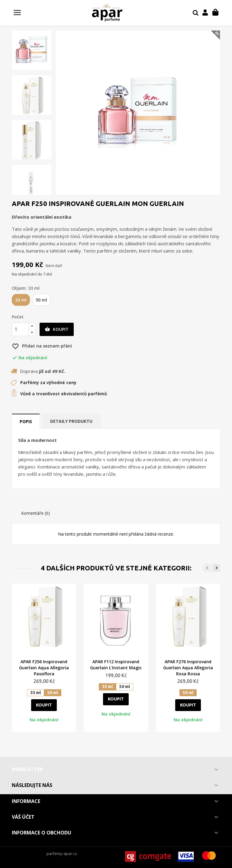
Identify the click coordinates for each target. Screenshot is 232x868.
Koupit (57, 329)
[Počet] (20, 329)
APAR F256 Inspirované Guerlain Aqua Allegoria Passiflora (44, 668)
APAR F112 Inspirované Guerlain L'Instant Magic (116, 665)
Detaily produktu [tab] (71, 421)
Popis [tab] (26, 421)
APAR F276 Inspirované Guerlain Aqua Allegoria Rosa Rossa (188, 668)
